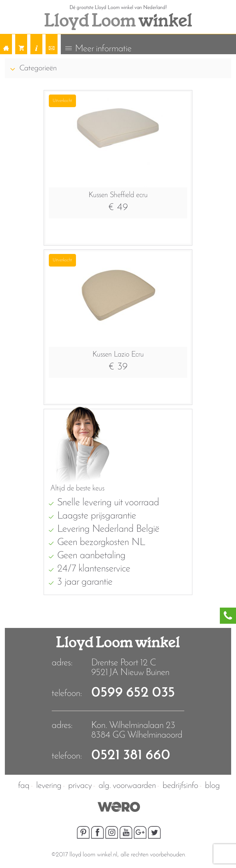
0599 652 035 (133, 693)
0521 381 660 (131, 756)
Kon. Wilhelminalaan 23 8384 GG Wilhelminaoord (137, 730)
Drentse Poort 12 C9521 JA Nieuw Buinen (130, 668)
